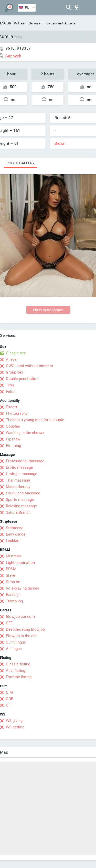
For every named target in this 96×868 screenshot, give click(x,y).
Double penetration (22, 379)
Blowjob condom (20, 617)
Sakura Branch (18, 512)
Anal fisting (15, 671)
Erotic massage (19, 467)
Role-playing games (23, 588)
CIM (9, 692)
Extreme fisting (19, 677)
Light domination (20, 563)
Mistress (13, 556)
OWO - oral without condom (29, 366)
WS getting (15, 727)
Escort (12, 407)
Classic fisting (18, 664)
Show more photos (48, 310)
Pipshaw (13, 439)
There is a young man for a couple (35, 420)
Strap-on (13, 582)
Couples (13, 426)
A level (12, 359)
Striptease (15, 528)
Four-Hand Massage (23, 493)
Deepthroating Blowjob (25, 629)
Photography (17, 413)
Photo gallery (20, 163)
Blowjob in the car (21, 636)
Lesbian (13, 541)
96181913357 (18, 48)
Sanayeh (36, 23)
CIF (9, 705)
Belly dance (16, 534)
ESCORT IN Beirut (14, 23)
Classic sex (16, 353)
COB (10, 699)
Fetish (11, 392)
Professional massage (25, 461)
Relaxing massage (21, 506)
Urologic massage (22, 474)
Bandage (13, 595)
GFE (9, 623)
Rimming (13, 446)
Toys (10, 385)
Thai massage (18, 480)
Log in (77, 7)
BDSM (11, 569)
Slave (10, 575)
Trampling (14, 601)
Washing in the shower (25, 433)
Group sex (14, 372)
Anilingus (14, 649)
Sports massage (20, 500)
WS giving (14, 721)
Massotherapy (18, 487)
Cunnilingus (16, 642)
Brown (60, 143)
